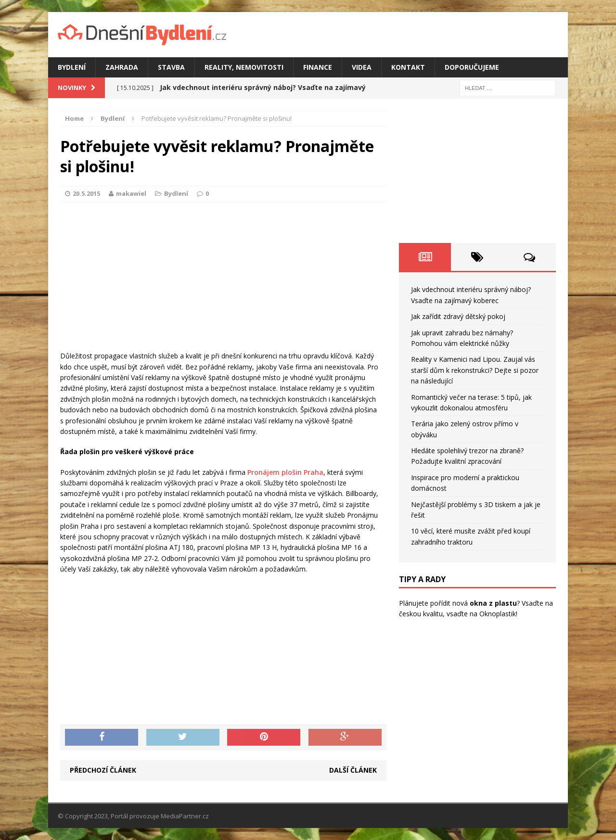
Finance (318, 67)
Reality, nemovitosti (244, 67)
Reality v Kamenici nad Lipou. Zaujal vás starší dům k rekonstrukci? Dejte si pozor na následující (475, 370)
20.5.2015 (86, 193)
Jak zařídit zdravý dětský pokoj (458, 316)
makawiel (131, 193)
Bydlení (72, 67)
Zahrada (122, 67)
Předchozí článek (103, 770)
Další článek (353, 770)
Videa (362, 67)
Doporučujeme (472, 67)
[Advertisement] (223, 279)
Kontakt (408, 67)
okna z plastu (493, 603)
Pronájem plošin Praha (285, 472)
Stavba (171, 67)
